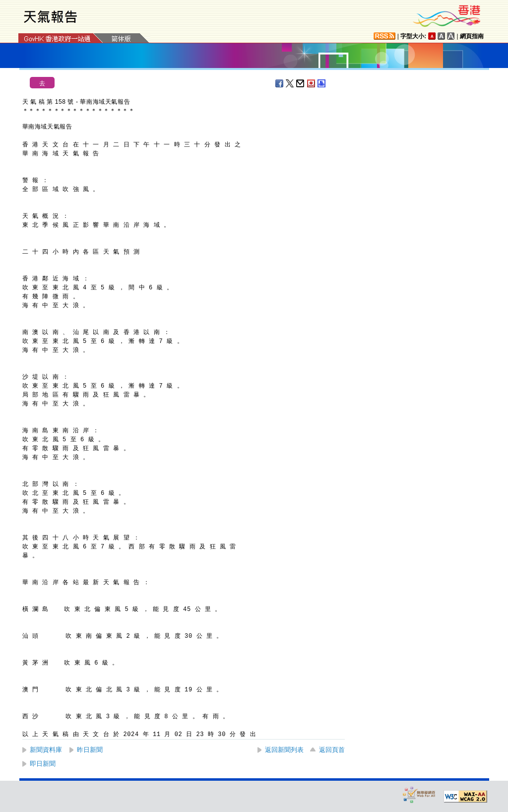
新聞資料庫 (46, 750)
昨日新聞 (90, 750)
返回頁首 (332, 750)
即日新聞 (43, 764)
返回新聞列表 (284, 750)
